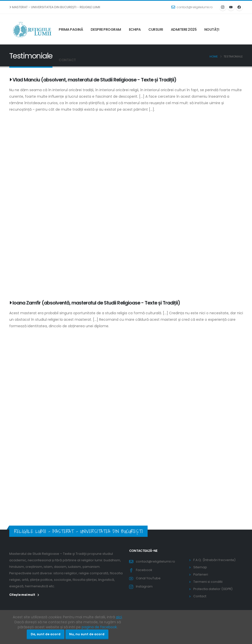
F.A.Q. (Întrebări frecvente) (214, 560)
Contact (67, 60)
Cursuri (156, 29)
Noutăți (212, 29)
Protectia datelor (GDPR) (213, 589)
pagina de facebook (99, 627)
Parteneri (201, 574)
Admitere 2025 (184, 29)
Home (214, 56)
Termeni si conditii (208, 582)
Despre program (106, 29)
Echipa (135, 29)
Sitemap (200, 567)
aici (119, 617)
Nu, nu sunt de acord (87, 634)
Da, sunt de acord (46, 634)
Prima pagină (71, 29)
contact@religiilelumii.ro (192, 7)
